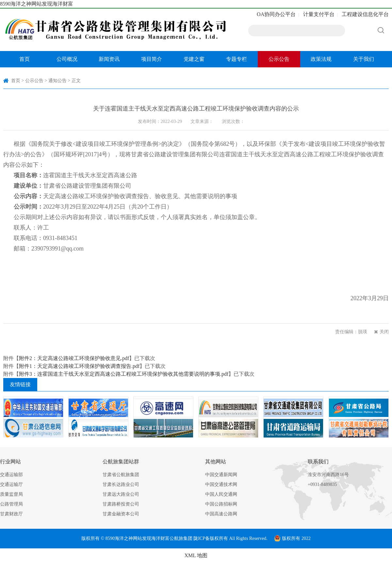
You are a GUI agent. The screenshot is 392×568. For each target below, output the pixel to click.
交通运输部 (11, 475)
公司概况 (67, 59)
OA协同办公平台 (276, 14)
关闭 (384, 332)
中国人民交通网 (221, 494)
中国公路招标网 (221, 504)
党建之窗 (194, 59)
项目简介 (152, 59)
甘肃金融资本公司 (121, 514)
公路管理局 (11, 504)
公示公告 (279, 59)
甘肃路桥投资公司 (121, 504)
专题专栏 (237, 59)
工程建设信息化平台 (365, 14)
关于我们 (364, 59)
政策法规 (321, 59)
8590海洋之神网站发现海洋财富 (37, 4)
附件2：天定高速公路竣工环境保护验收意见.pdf (74, 358)
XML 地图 (196, 555)
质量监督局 (11, 494)
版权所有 (219, 538)
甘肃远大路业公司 (121, 494)
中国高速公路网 (221, 514)
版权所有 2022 (292, 538)
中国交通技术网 (221, 484)
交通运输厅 (11, 484)
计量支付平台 (319, 14)
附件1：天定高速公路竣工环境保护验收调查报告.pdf (79, 366)
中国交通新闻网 (221, 475)
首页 (24, 59)
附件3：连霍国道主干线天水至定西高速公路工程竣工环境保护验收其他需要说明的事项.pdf (124, 374)
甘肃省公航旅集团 (121, 475)
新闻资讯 (109, 59)
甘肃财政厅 (11, 514)
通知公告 (57, 81)
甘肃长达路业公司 (121, 484)
